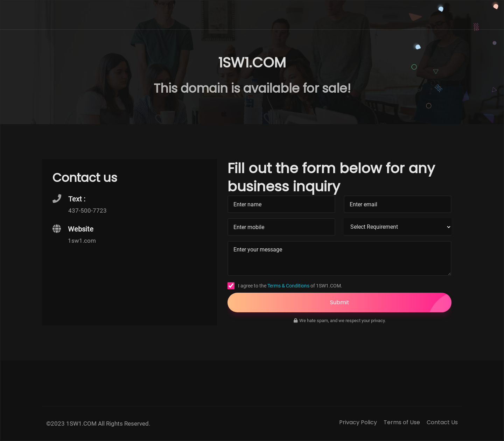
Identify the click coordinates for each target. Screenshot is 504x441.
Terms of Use (402, 422)
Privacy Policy (358, 422)
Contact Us (442, 422)
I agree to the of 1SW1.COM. (290, 286)
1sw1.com (82, 241)
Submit (391, 303)
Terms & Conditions (288, 286)
